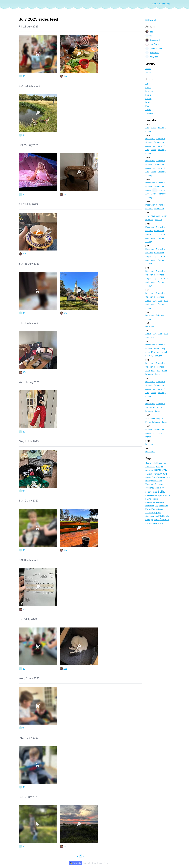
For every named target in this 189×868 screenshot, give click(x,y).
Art (147, 84)
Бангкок (164, 519)
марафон (158, 495)
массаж (166, 495)
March (153, 127)
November (161, 139)
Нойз (158, 466)
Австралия (150, 466)
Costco (160, 509)
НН (162, 466)
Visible (148, 69)
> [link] (84, 856)
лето (148, 523)
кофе (155, 492)
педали (149, 492)
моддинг (149, 470)
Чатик (156, 520)
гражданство (152, 481)
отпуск (156, 474)
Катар (148, 509)
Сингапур (166, 477)
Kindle (166, 516)
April (147, 127)
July (155, 146)
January (149, 131)
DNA (160, 481)
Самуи (161, 502)
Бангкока (159, 484)
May (166, 146)
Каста (154, 509)
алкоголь (150, 513)
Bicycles (149, 91)
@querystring (102, 863)
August (148, 146)
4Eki (65, 76)
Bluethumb (160, 470)
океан (153, 523)
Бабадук (149, 520)
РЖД (161, 516)
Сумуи (148, 477)
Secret (148, 72)
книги (156, 499)
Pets (147, 106)
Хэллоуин (150, 484)
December (150, 139)
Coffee (148, 99)
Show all (151, 20)
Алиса (163, 474)
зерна (165, 506)
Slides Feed (165, 4)
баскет (149, 474)
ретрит (160, 523)
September (159, 142)
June (160, 146)
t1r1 (24, 76)
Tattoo (148, 110)
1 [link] (81, 856)
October (149, 142)
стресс (157, 513)
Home (155, 4)
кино (161, 488)
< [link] (78, 856)
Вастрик (149, 499)
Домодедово (152, 516)
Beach (148, 88)
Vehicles (149, 113)
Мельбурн (161, 463)
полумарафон (152, 502)
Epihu (162, 491)
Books (148, 95)
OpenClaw (156, 477)
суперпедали (152, 488)
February (162, 127)
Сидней (158, 506)
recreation (150, 506)
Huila (154, 463)
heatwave (150, 495)
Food (148, 102)
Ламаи (148, 463)
